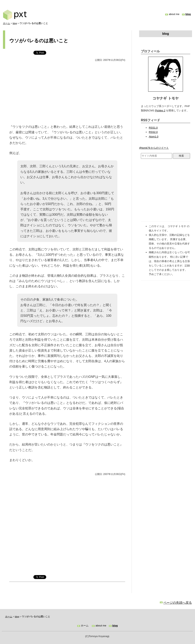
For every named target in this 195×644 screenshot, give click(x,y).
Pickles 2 (160, 110)
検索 (181, 156)
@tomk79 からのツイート (154, 148)
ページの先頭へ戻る (178, 603)
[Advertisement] (67, 93)
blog (188, 14)
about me (174, 14)
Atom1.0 (154, 137)
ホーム (7, 23)
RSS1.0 (153, 128)
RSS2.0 (153, 132)
